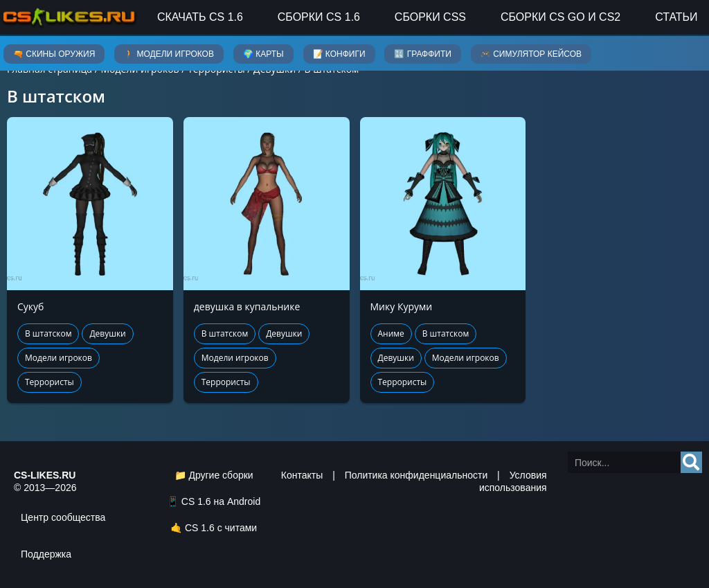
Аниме (391, 333)
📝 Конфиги (339, 54)
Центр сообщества (63, 517)
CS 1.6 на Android (221, 501)
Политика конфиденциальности (416, 475)
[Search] (691, 462)
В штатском (48, 333)
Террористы (50, 382)
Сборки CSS (430, 17)
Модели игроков (59, 358)
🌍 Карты (263, 54)
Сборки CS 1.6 (319, 17)
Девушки (107, 333)
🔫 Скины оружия (54, 54)
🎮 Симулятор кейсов (531, 54)
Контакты (302, 475)
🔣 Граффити (422, 54)
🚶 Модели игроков (169, 54)
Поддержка (46, 554)
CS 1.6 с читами (221, 528)
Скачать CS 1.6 (200, 17)
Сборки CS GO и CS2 (560, 17)
